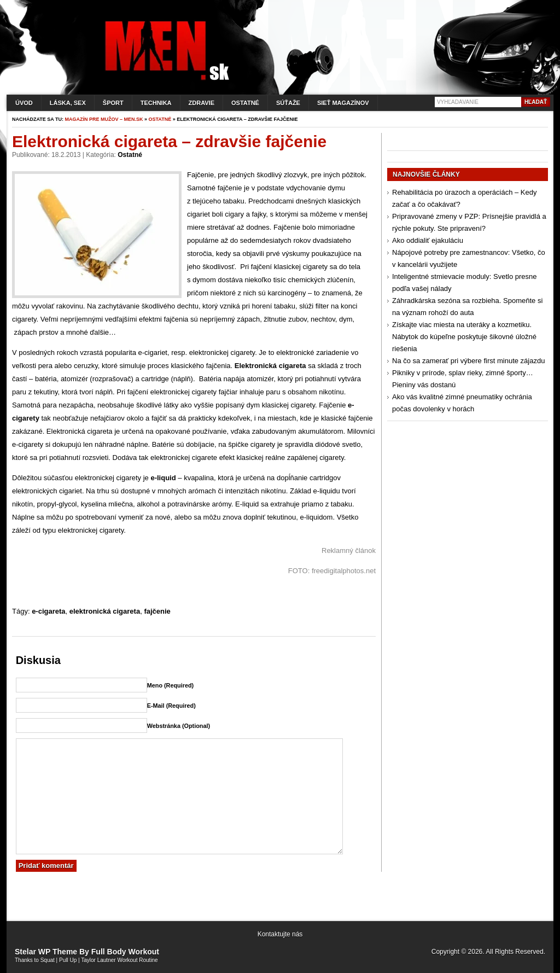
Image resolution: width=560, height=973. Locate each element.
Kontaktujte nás (280, 934)
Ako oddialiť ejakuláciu (428, 240)
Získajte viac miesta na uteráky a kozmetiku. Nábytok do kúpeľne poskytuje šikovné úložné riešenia (464, 337)
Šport (113, 103)
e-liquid (163, 478)
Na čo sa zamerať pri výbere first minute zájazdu (468, 361)
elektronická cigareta (105, 611)
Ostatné (245, 103)
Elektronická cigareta (270, 366)
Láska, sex (68, 103)
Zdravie (202, 103)
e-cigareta (48, 611)
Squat (48, 960)
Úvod (24, 103)
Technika (156, 103)
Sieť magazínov (343, 103)
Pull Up (68, 960)
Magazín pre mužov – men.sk (104, 119)
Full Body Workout (125, 952)
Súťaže (288, 103)
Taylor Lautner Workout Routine (119, 960)
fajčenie (157, 611)
